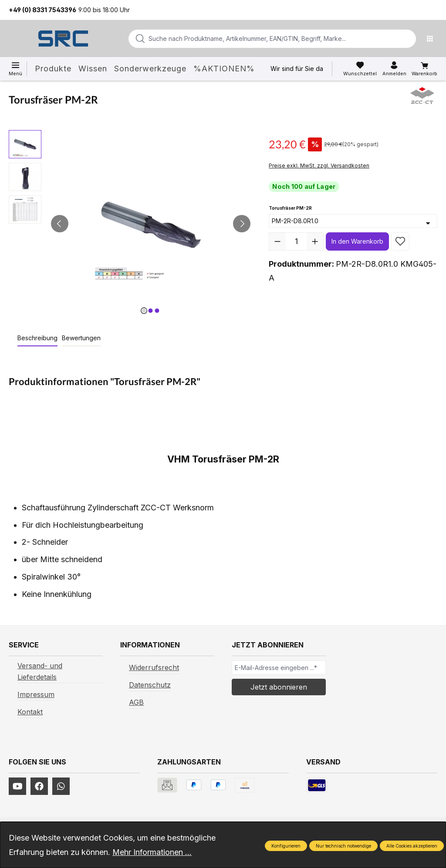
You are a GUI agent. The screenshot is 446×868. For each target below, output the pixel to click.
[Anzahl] (296, 241)
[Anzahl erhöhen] (315, 241)
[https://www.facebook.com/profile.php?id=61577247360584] (39, 786)
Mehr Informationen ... (152, 852)
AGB (136, 702)
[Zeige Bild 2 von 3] (151, 311)
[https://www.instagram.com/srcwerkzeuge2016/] (61, 786)
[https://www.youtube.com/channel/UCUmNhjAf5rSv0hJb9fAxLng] (17, 786)
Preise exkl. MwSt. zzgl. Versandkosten (319, 166)
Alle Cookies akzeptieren (412, 846)
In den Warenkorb (357, 241)
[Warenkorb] (424, 69)
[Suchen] (407, 39)
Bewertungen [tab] (81, 338)
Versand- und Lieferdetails (40, 671)
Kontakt (30, 712)
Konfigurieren (286, 846)
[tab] (37, 338)
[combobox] (258, 39)
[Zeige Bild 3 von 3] (157, 311)
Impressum (36, 694)
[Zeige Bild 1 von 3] (144, 311)
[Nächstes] (242, 224)
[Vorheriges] (60, 224)
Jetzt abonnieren (279, 687)
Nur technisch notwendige (343, 846)
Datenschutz (150, 685)
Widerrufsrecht (154, 667)
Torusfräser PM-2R (290, 207)
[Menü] (432, 39)
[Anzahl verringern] (277, 241)
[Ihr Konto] (394, 69)
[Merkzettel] (360, 69)
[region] (130, 224)
